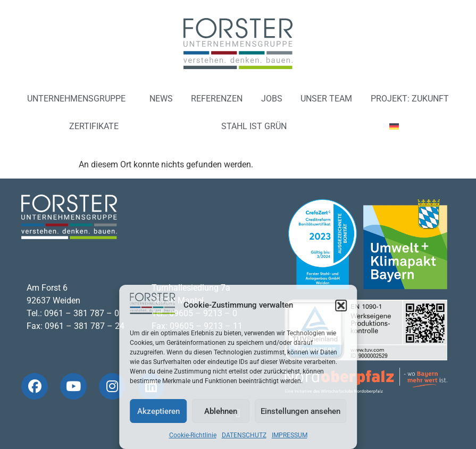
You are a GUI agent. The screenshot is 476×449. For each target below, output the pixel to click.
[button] (341, 306)
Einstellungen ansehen (300, 411)
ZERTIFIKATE (94, 126)
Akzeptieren (158, 411)
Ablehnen (221, 411)
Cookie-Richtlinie (193, 435)
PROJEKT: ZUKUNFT (410, 99)
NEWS (161, 99)
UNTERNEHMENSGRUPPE (79, 99)
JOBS (272, 99)
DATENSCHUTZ (244, 435)
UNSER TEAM (326, 99)
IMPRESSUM (290, 435)
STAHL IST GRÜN (254, 126)
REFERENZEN (217, 99)
